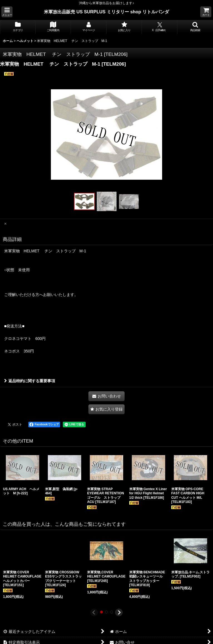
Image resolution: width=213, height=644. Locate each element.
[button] (7, 12)
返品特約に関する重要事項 (30, 381)
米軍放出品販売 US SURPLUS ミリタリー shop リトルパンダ (106, 12)
